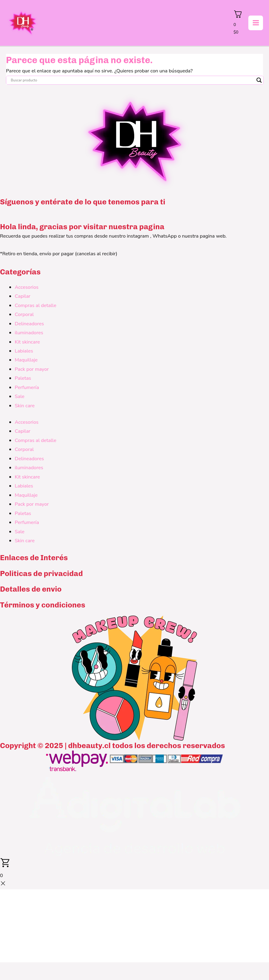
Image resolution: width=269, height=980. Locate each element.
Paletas (23, 379)
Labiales (24, 352)
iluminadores (29, 333)
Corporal (24, 315)
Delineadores (29, 325)
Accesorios (27, 288)
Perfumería (27, 388)
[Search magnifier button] (259, 81)
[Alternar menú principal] (256, 23)
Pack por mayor (32, 370)
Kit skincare (27, 343)
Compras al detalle (35, 306)
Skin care (25, 407)
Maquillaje (26, 361)
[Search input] (132, 81)
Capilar (22, 297)
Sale (19, 398)
